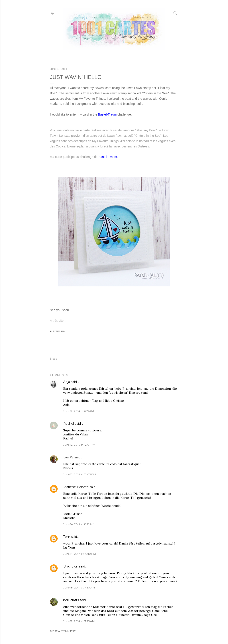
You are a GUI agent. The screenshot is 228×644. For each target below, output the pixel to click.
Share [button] (53, 359)
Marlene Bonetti (76, 487)
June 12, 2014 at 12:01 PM (79, 445)
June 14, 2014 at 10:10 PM (79, 554)
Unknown (71, 566)
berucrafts (71, 600)
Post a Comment (63, 631)
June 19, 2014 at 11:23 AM (79, 621)
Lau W (68, 457)
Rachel (69, 424)
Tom (67, 537)
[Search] (175, 12)
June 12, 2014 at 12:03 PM (79, 474)
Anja (67, 382)
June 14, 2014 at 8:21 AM (79, 524)
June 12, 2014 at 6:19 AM (78, 411)
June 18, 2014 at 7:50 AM (79, 587)
